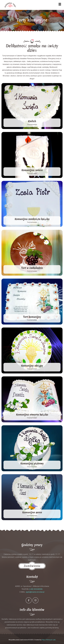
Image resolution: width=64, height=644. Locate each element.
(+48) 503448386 (36, 589)
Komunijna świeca (32, 170)
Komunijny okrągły (32, 366)
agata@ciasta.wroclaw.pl (35, 592)
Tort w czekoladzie (32, 268)
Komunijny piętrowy (32, 464)
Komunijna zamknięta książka (32, 219)
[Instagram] (35, 600)
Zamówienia (32, 566)
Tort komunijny (32, 317)
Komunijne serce (32, 512)
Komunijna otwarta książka (32, 415)
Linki (54, 640)
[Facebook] (29, 600)
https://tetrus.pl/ (47, 640)
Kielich (32, 121)
